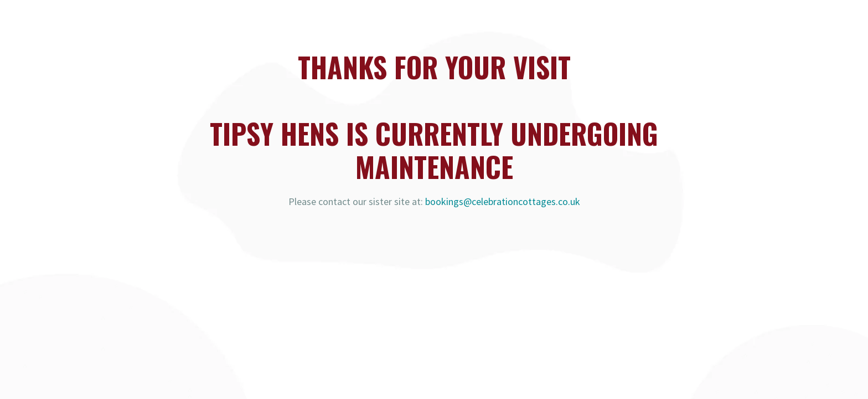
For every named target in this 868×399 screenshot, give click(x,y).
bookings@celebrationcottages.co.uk (503, 201)
